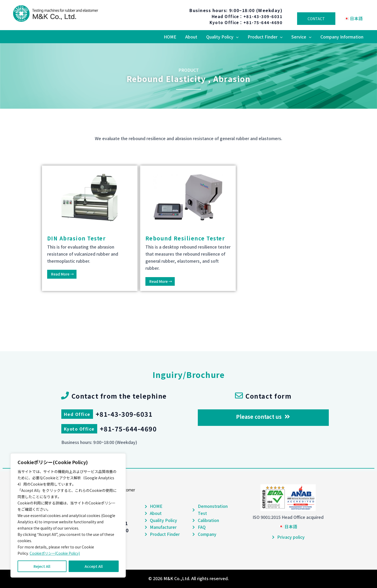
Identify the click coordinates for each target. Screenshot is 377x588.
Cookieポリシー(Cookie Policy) (56, 553)
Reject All (42, 566)
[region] (68, 515)
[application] (238, 37)
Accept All (94, 566)
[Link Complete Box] (90, 228)
